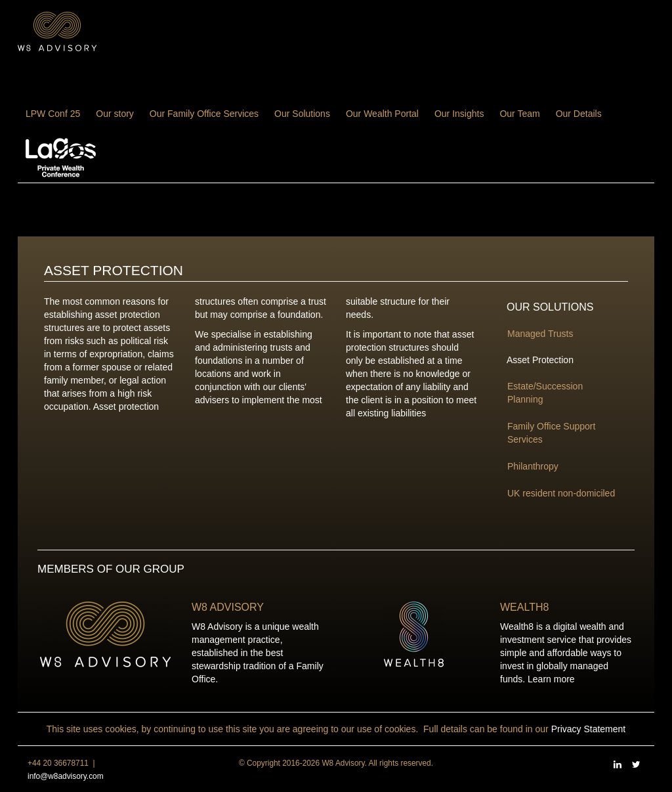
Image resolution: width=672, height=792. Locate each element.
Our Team (519, 114)
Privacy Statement (589, 729)
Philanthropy (533, 466)
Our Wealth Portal (382, 114)
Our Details (579, 114)
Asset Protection (540, 360)
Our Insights (459, 114)
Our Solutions (302, 114)
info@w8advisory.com (66, 776)
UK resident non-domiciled (561, 493)
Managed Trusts (540, 334)
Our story (115, 114)
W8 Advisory (228, 607)
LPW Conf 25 (53, 114)
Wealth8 (524, 607)
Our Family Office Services (204, 114)
